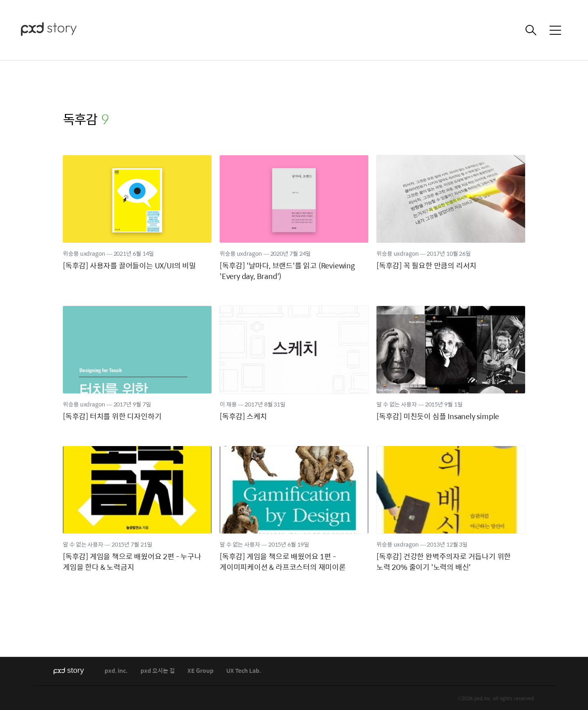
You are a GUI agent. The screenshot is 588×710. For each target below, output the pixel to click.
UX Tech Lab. (244, 671)
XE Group (200, 671)
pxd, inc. (116, 671)
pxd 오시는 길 (158, 671)
